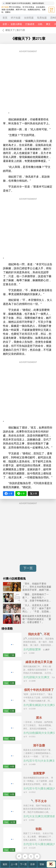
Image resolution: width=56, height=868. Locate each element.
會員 (51, 864)
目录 (33, 864)
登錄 (42, 864)
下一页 (28, 568)
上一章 (14, 864)
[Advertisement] (28, 82)
